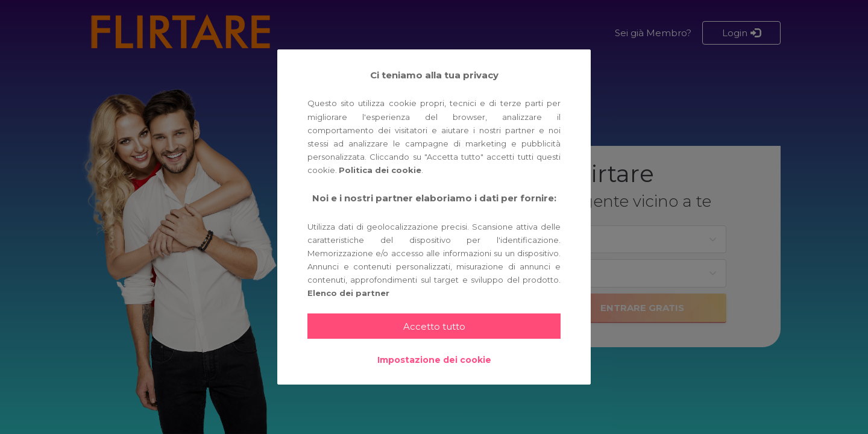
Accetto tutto (434, 326)
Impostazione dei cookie (434, 360)
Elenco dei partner (348, 293)
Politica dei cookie (380, 170)
